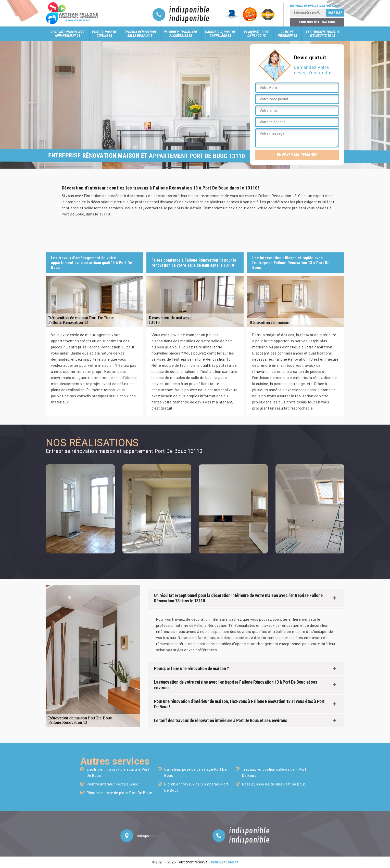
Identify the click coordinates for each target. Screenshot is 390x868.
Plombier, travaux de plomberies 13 (181, 34)
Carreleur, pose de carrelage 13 (220, 34)
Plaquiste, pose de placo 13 (256, 34)
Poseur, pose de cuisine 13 (104, 34)
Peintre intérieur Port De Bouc (112, 784)
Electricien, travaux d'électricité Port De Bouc (118, 772)
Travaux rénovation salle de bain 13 (140, 34)
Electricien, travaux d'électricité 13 (323, 34)
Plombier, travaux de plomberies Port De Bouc (196, 787)
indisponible (189, 10)
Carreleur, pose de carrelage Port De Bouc (196, 772)
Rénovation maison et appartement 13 (67, 34)
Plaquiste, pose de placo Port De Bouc (119, 793)
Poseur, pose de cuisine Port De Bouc (274, 784)
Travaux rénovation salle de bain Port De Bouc (274, 772)
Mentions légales (224, 862)
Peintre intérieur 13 (287, 34)
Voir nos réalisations (317, 22)
